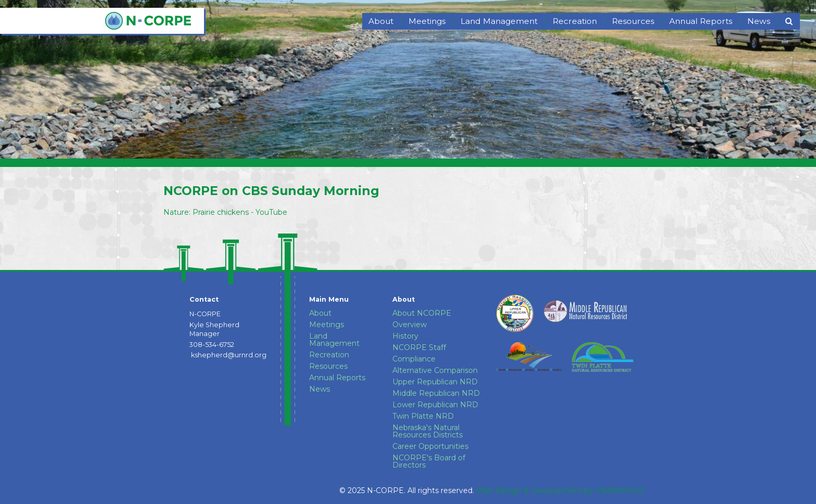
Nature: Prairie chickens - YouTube (225, 212)
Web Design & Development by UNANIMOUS (560, 490)
